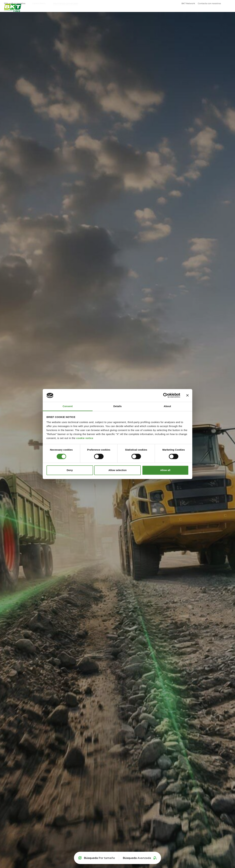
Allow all (165, 470)
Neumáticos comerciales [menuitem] (66, 3)
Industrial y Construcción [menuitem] (171, 13)
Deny (70, 470)
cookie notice (85, 438)
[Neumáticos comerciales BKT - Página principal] (13, 12)
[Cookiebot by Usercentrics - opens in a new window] (166, 395)
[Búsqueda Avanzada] (140, 858)
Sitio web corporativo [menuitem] (15, 3)
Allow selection (117, 470)
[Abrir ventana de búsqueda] (229, 3)
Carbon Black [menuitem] (39, 3)
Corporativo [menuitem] (215, 13)
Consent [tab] (68, 406)
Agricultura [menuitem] (142, 13)
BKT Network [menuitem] (188, 3)
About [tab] (167, 406)
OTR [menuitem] (195, 13)
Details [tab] (117, 406)
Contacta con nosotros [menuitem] (209, 3)
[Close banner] (187, 395)
